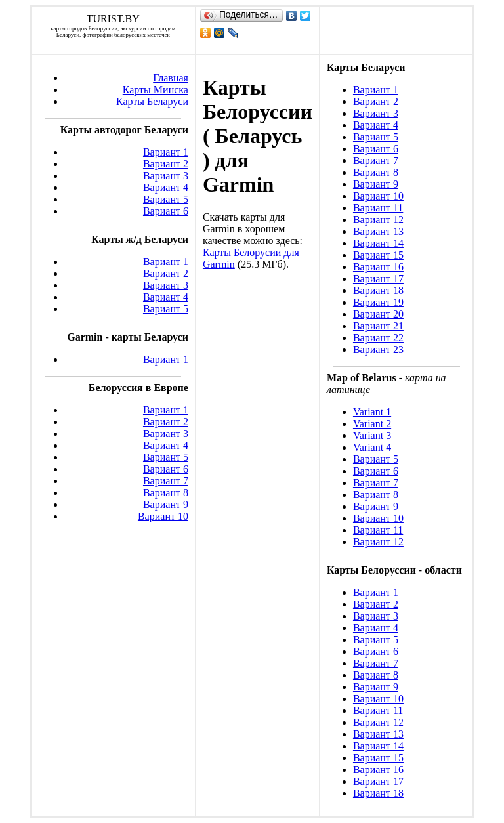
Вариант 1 (166, 152)
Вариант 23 (378, 349)
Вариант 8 (166, 493)
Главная (171, 78)
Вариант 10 (163, 516)
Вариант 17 (378, 279)
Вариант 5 (166, 199)
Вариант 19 (378, 302)
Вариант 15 (378, 255)
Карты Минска (156, 90)
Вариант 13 (378, 231)
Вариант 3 (166, 176)
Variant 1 (372, 412)
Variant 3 (372, 435)
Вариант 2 (166, 164)
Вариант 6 (166, 211)
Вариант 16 (378, 267)
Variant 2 (372, 424)
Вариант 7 (166, 481)
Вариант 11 (378, 208)
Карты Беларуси (152, 101)
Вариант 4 (166, 187)
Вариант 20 (378, 314)
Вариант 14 (378, 243)
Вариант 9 (166, 504)
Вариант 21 (378, 326)
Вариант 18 (378, 290)
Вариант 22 (378, 338)
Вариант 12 (378, 220)
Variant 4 (372, 447)
